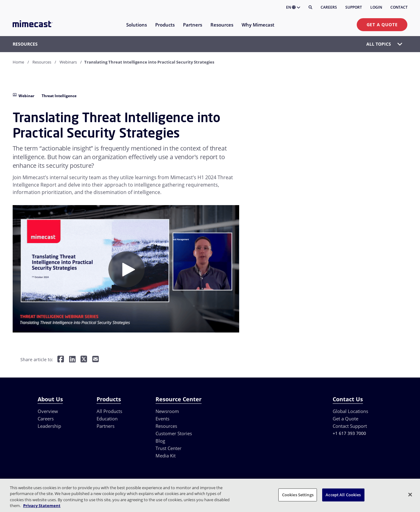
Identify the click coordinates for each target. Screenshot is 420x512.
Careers (329, 7)
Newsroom (167, 411)
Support (354, 7)
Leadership (49, 426)
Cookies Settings (298, 495)
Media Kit (166, 456)
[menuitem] (136, 29)
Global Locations (350, 411)
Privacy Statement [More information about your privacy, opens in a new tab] (42, 506)
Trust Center (168, 448)
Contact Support (350, 426)
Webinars (68, 62)
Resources (42, 62)
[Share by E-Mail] (96, 359)
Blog (160, 441)
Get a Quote (382, 25)
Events (162, 419)
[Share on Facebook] (61, 359)
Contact (399, 7)
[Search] (310, 7)
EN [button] (293, 7)
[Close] (410, 494)
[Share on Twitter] (84, 359)
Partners (106, 426)
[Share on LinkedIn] (72, 359)
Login (376, 7)
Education (107, 419)
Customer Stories (174, 433)
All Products (109, 411)
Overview (48, 411)
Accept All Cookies (343, 495)
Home (18, 62)
